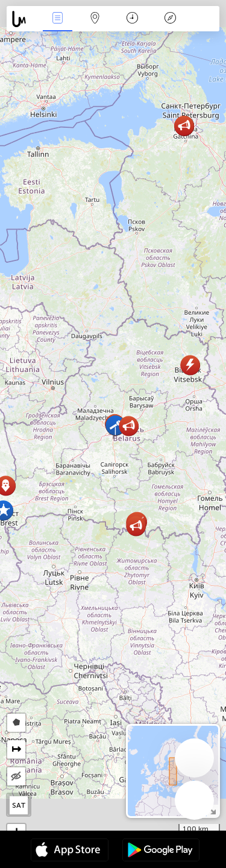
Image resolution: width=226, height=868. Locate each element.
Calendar (132, 19)
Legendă (170, 19)
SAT (19, 805)
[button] (129, 426)
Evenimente (57, 19)
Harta (95, 19)
